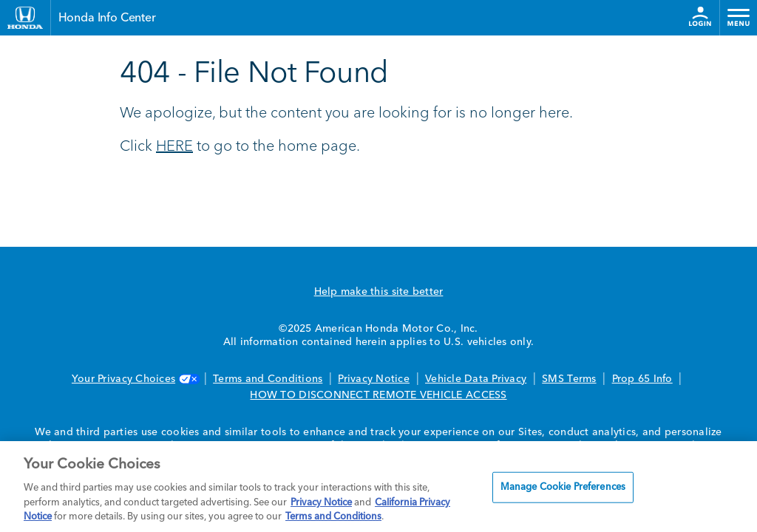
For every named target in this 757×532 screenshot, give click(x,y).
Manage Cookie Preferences (563, 487)
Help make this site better (379, 292)
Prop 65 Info (642, 379)
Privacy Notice (374, 379)
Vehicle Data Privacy (476, 379)
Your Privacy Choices (135, 379)
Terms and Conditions (268, 379)
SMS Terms (569, 379)
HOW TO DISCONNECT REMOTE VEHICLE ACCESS (378, 395)
